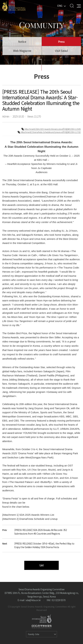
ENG (60, 6)
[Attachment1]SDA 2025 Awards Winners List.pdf (44, 129)
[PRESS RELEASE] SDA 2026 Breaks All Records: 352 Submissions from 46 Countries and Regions (41, 532)
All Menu (79, 6)
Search (72, 6)
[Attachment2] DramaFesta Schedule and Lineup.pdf (42, 132)
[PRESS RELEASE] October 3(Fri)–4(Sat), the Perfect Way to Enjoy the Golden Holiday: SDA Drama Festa (44, 545)
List (41, 565)
